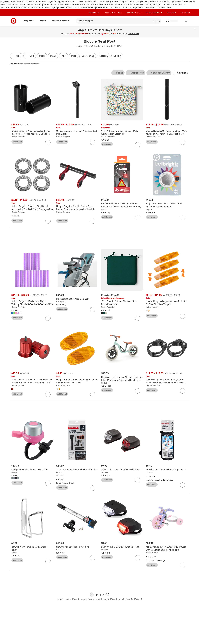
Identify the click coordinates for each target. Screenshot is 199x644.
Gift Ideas (123, 4)
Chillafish (105, 383)
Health (12, 4)
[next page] (107, 595)
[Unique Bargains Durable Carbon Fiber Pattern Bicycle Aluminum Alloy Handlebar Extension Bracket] (77, 208)
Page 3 (76, 599)
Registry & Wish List (154, 12)
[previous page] (92, 595)
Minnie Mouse (152, 553)
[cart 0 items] (186, 21)
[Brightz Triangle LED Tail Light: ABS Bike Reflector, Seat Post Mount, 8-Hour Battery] (122, 205)
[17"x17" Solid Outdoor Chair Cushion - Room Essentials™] (122, 303)
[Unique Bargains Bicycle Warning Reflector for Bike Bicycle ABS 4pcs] (167, 303)
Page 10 (129, 599)
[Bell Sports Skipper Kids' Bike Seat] (77, 299)
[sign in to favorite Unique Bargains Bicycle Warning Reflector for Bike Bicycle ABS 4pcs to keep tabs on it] (182, 316)
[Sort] (30, 56)
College (49, 1)
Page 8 (114, 599)
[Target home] (14, 21)
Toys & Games (53, 4)
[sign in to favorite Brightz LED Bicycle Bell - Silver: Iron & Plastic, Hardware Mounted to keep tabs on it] (182, 218)
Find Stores (166, 7)
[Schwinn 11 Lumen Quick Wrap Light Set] (122, 470)
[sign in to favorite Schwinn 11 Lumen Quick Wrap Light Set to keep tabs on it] (138, 481)
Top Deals (60, 7)
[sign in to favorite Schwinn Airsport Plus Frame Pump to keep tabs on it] (93, 558)
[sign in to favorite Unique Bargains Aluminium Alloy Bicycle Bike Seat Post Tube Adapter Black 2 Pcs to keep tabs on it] (48, 142)
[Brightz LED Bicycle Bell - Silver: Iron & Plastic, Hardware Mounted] (167, 205)
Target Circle (155, 7)
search (159, 21)
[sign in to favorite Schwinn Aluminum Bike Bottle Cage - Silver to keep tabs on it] (48, 561)
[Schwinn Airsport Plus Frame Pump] (77, 547)
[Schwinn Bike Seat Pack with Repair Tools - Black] (77, 471)
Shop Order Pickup (100, 7)
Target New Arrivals (9, 1)
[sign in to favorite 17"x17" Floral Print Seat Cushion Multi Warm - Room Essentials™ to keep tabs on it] (138, 145)
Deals (10, 7)
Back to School (38, 1)
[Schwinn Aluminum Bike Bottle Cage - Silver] (32, 549)
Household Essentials (152, 1)
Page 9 (121, 599)
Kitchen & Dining (103, 1)
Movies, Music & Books (94, 4)
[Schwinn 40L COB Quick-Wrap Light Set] (122, 547)
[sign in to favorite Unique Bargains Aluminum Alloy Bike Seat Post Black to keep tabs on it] (93, 142)
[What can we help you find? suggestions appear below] (119, 21)
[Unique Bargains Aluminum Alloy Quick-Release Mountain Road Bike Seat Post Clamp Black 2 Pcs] (167, 381)
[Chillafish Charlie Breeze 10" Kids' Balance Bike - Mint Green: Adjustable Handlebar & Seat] (122, 379)
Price (74, 56)
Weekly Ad (87, 7)
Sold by (117, 56)
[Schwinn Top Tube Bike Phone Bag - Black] (167, 470)
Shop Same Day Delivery (121, 7)
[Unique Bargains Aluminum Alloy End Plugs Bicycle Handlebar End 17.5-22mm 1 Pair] (32, 381)
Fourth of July (24, 1)
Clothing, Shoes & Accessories (67, 1)
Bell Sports (61, 302)
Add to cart (17, 142)
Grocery (138, 1)
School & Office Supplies (35, 4)
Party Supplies (112, 4)
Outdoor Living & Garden (122, 1)
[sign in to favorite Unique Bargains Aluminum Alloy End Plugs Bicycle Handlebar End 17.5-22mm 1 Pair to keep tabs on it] (48, 395)
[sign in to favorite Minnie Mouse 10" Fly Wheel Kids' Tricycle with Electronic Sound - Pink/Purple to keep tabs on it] (182, 566)
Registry (136, 7)
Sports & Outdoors (94, 46)
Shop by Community (171, 4)
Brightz (104, 209)
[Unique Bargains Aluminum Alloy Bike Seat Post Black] (77, 133)
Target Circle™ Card (113, 12)
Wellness (19, 4)
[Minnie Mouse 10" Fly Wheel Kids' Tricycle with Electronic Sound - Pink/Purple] (167, 549)
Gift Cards (132, 4)
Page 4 (83, 599)
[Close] (195, 29)
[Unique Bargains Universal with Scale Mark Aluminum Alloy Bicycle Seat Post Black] (167, 133)
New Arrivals (28, 7)
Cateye (14, 472)
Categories (29, 21)
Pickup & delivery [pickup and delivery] (62, 21)
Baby (164, 1)
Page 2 (68, 599)
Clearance (17, 7)
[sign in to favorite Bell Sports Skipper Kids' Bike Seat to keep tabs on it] (93, 310)
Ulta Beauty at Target (151, 4)
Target (79, 46)
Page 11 (138, 599)
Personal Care (180, 1)
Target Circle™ (94, 12)
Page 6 (98, 599)
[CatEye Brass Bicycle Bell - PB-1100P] (32, 470)
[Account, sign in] (173, 21)
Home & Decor (88, 1)
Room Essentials (108, 137)
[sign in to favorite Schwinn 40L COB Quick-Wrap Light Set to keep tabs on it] (138, 558)
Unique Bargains (18, 137)
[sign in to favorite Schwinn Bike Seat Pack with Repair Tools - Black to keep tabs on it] (93, 488)
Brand (53, 56)
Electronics (65, 4)
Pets (139, 4)
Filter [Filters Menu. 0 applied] (16, 56)
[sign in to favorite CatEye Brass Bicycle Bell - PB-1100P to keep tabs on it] (48, 484)
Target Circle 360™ (133, 12)
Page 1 (60, 599)
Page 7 (106, 599)
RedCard (144, 7)
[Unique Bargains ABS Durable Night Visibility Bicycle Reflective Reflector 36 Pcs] (32, 303)
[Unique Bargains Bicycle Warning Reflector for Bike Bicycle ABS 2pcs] (77, 381)
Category (104, 56)
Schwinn (60, 475)
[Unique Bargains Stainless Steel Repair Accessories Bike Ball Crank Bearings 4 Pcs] (32, 208)
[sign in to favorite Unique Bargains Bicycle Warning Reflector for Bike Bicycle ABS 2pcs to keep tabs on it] (93, 395)
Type (64, 56)
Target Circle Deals (73, 7)
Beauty (170, 1)
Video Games (77, 4)
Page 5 (91, 599)
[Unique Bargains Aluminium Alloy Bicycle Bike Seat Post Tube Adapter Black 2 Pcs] (32, 133)
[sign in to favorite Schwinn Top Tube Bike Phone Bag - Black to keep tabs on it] (182, 485)
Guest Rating (88, 56)
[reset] (154, 21)
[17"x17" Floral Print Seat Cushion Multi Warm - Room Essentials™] (122, 133)
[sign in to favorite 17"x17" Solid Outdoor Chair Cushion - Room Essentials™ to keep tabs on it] (138, 318)
